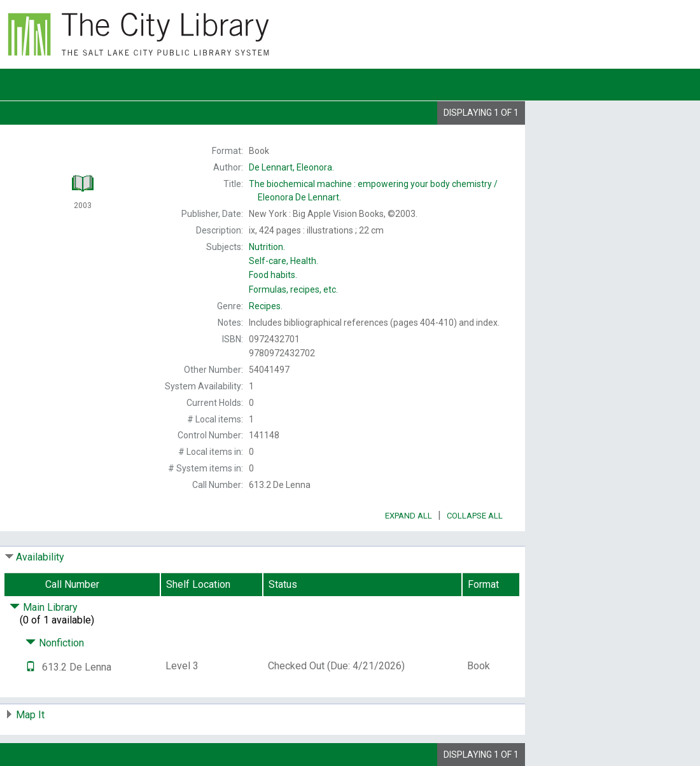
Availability (40, 557)
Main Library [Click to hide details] (44, 607)
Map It (30, 715)
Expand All (409, 516)
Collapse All (475, 516)
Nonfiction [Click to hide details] (55, 643)
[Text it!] (31, 667)
